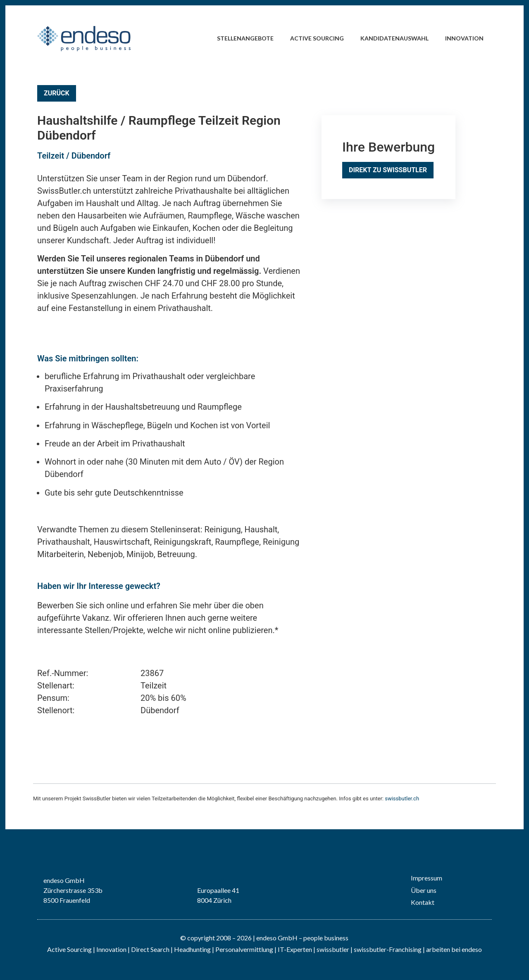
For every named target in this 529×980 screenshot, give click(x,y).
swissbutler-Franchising (388, 949)
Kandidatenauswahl (394, 38)
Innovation (464, 38)
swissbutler (333, 949)
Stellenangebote (245, 38)
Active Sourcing (317, 38)
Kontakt (423, 902)
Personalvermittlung (244, 949)
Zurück (57, 93)
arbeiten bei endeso (454, 949)
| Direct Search (149, 949)
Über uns (424, 890)
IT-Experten (294, 949)
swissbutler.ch (402, 798)
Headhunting (192, 949)
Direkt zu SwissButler (388, 170)
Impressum (427, 878)
